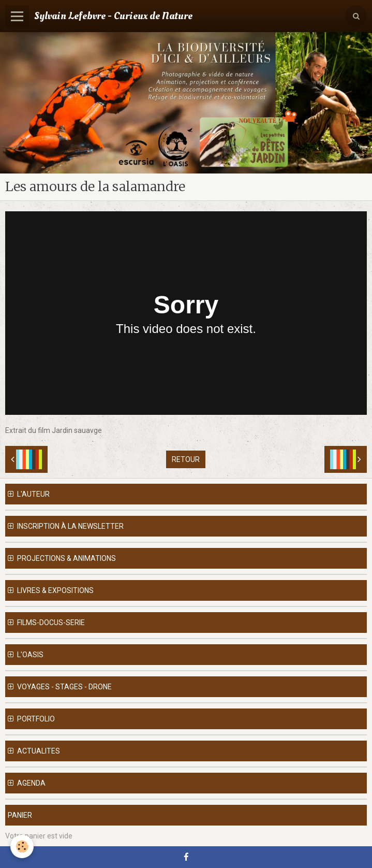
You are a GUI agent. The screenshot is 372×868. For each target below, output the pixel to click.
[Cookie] (22, 847)
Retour (186, 459)
